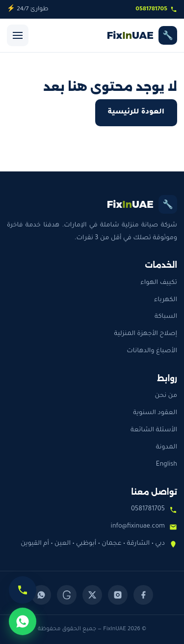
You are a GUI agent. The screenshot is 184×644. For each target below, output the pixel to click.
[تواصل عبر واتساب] (23, 621)
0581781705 (148, 509)
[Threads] (67, 595)
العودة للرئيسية (136, 112)
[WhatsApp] (41, 595)
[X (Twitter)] (92, 595)
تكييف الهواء (159, 283)
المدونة (167, 448)
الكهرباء (166, 300)
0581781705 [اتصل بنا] (156, 9)
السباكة (166, 317)
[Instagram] (118, 595)
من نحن (166, 396)
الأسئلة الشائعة (154, 430)
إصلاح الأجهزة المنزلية (145, 334)
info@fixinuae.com (138, 527)
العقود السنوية (155, 413)
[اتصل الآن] (23, 590)
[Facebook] (143, 595)
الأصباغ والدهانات (152, 351)
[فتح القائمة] (18, 35)
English (167, 465)
